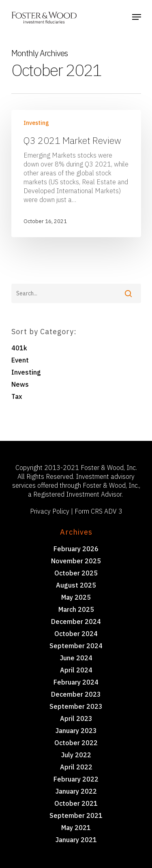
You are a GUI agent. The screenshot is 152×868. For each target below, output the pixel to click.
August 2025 (76, 585)
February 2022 (76, 779)
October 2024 (76, 634)
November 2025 (76, 561)
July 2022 (76, 755)
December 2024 (76, 622)
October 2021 (76, 803)
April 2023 (76, 718)
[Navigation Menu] (137, 17)
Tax (17, 396)
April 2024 (76, 670)
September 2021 (76, 815)
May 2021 (76, 828)
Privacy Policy (50, 511)
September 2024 (76, 646)
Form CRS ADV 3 (98, 511)
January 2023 (76, 731)
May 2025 (76, 597)
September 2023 (76, 706)
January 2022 (76, 791)
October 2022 (76, 743)
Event (20, 360)
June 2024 (76, 658)
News (20, 384)
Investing (36, 123)
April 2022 (76, 767)
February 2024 (76, 682)
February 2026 (76, 549)
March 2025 (76, 609)
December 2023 (76, 694)
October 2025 (76, 573)
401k (19, 348)
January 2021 (76, 840)
